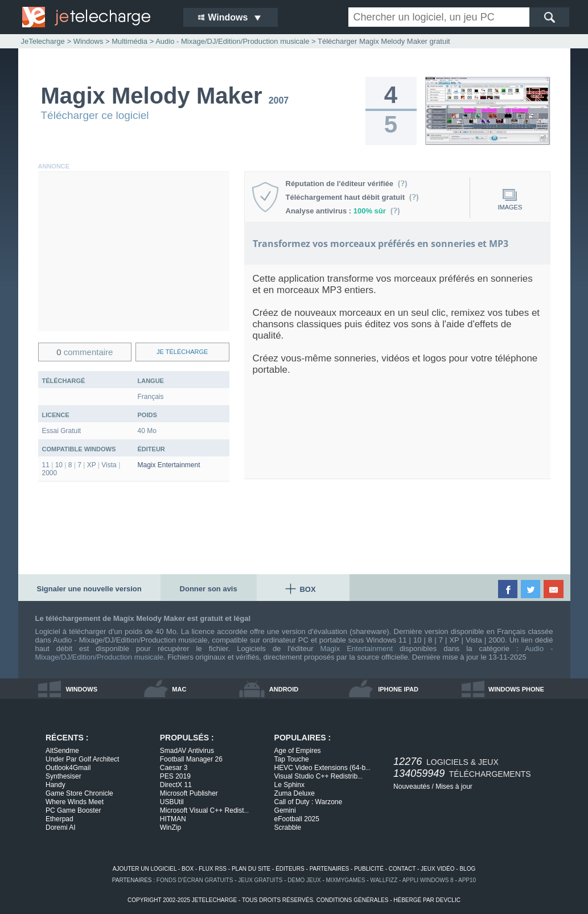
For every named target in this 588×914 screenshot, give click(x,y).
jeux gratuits (260, 880)
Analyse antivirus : (343, 211)
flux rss (213, 869)
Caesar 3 (174, 768)
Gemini (285, 810)
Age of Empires (298, 751)
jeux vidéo (437, 869)
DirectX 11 (176, 785)
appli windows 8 (428, 880)
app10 (467, 880)
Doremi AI (61, 827)
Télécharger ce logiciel (95, 115)
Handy (55, 785)
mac (179, 689)
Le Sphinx (289, 785)
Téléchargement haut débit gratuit (353, 197)
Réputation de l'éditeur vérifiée (347, 184)
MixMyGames (346, 880)
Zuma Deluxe (295, 793)
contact (402, 869)
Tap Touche (292, 759)
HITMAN (173, 819)
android (284, 689)
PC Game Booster (73, 810)
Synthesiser (63, 776)
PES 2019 (175, 776)
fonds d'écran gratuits (195, 880)
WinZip (170, 827)
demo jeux (304, 880)
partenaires (330, 869)
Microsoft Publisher (189, 793)
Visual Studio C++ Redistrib (318, 776)
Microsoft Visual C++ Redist (204, 810)
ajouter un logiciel (145, 869)
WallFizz (384, 880)
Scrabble (288, 827)
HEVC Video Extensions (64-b (322, 768)
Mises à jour (454, 787)
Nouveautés (412, 787)
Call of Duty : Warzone (309, 802)
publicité (369, 869)
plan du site (251, 869)
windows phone (516, 689)
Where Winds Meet (75, 802)
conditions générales (353, 900)
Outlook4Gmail (68, 768)
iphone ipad (398, 689)
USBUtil (172, 802)
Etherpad (59, 819)
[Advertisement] (134, 252)
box (188, 869)
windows (81, 689)
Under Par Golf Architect (82, 759)
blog (467, 869)
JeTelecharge (43, 41)
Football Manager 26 (191, 759)
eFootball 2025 (297, 819)
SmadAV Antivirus (187, 751)
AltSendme (62, 751)
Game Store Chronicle (79, 793)
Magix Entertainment (169, 465)
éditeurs (290, 869)
